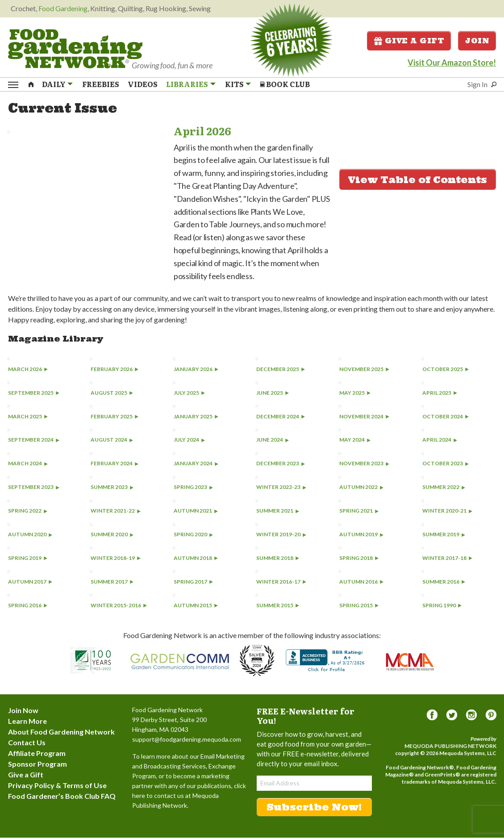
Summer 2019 (444, 536)
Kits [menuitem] (234, 85)
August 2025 (112, 394)
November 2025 (364, 370)
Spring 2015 (359, 607)
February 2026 (115, 370)
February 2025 (115, 418)
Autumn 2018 (196, 559)
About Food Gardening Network (61, 733)
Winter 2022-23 (281, 489)
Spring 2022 (28, 512)
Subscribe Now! (314, 808)
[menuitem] (31, 84)
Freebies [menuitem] (101, 85)
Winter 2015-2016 (119, 607)
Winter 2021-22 (116, 512)
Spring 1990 (442, 607)
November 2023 (364, 465)
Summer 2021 (278, 512)
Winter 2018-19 (116, 559)
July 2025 (189, 394)
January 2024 (196, 465)
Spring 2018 (359, 559)
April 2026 (202, 132)
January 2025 (196, 418)
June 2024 (273, 441)
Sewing (200, 8)
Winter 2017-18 (447, 559)
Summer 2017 (112, 583)
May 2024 (355, 441)
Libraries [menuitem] (187, 85)
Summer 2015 (278, 607)
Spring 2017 (193, 583)
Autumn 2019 (361, 536)
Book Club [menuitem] (285, 85)
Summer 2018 (278, 559)
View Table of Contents (418, 181)
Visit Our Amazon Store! (452, 63)
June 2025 (273, 394)
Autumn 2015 (196, 607)
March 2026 (28, 370)
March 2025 (28, 418)
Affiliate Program (37, 754)
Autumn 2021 (196, 512)
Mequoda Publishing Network (450, 747)
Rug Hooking (166, 8)
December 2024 (281, 418)
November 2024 (364, 418)
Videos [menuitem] (143, 85)
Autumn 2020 (30, 536)
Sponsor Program (37, 765)
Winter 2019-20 (281, 536)
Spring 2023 (193, 489)
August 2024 (112, 441)
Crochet (23, 8)
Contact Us (27, 744)
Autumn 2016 (361, 583)
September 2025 (34, 394)
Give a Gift (409, 41)
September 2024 (34, 441)
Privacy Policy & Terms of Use (57, 787)
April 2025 (440, 394)
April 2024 (440, 441)
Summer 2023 (112, 489)
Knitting (103, 8)
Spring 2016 (28, 607)
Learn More (27, 722)
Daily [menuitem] (54, 85)
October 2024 (446, 418)
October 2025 (446, 370)
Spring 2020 (193, 536)
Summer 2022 (444, 489)
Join (477, 41)
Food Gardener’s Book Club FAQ (62, 797)
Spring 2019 (28, 559)
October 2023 (446, 465)
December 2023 (281, 465)
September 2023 (34, 489)
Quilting (130, 8)
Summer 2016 (444, 583)
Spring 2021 (359, 512)
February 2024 (115, 465)
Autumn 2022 (361, 489)
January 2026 (196, 370)
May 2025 (355, 394)
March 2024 (28, 465)
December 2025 (281, 370)
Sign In (477, 85)
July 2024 (189, 441)
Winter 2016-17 (281, 583)
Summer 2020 (112, 536)
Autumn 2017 (30, 583)
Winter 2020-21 (447, 512)
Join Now (23, 712)
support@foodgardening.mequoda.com (187, 741)
